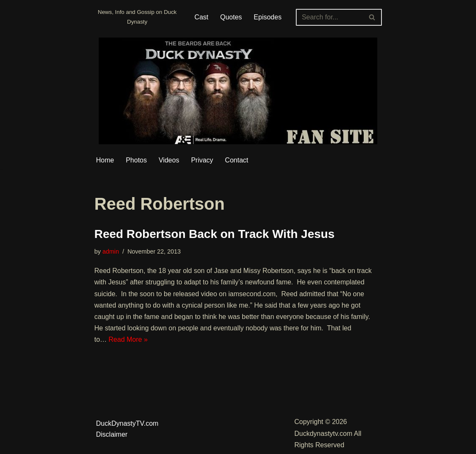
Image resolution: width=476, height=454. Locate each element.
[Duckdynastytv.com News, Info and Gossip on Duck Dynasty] (137, 17)
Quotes (231, 17)
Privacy (202, 160)
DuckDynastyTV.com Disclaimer (127, 429)
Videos (169, 160)
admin (111, 251)
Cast (201, 17)
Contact (237, 160)
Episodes (268, 17)
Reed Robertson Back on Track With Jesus (215, 234)
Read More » (128, 339)
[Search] (329, 17)
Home (105, 160)
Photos (136, 160)
